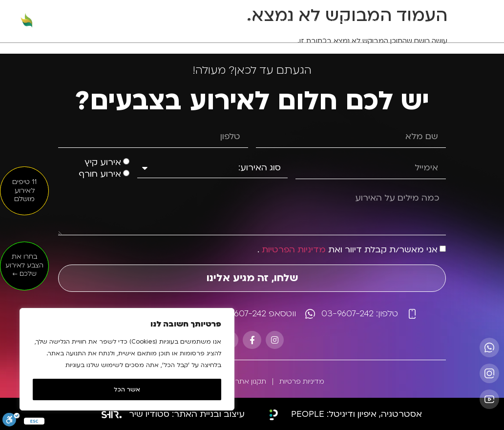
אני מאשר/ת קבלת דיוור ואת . (347, 250)
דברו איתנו (145, 21)
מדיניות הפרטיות (294, 250)
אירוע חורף (100, 174)
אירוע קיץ (103, 162)
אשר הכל (127, 389)
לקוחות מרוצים (242, 21)
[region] (127, 359)
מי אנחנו (377, 21)
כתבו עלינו (191, 21)
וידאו (286, 21)
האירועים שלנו (329, 21)
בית (412, 21)
